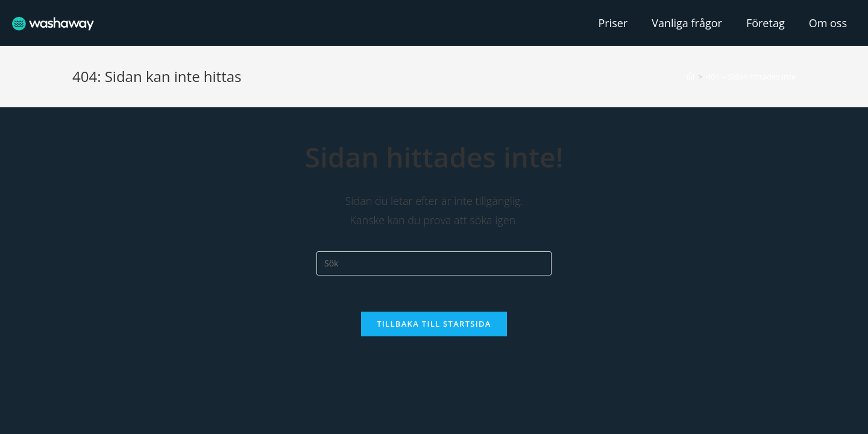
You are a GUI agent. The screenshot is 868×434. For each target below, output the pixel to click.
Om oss (828, 23)
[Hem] (690, 77)
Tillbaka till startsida (434, 324)
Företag (766, 23)
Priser (613, 23)
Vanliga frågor (687, 23)
